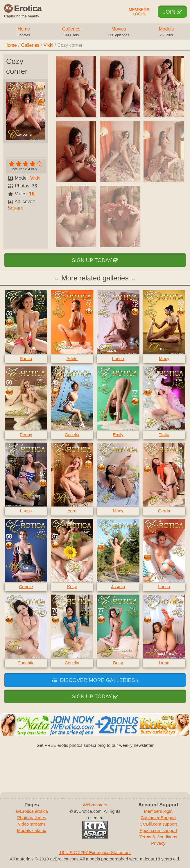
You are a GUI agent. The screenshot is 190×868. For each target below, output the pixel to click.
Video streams (32, 824)
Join (172, 12)
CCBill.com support (158, 824)
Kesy (72, 587)
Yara (72, 511)
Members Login (139, 12)
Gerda (164, 511)
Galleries (71, 32)
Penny (26, 435)
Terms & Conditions (158, 837)
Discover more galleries (95, 680)
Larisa (118, 358)
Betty (118, 663)
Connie (26, 587)
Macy (164, 358)
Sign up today (95, 260)
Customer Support (158, 818)
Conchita (26, 663)
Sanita (26, 358)
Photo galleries (32, 818)
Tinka (164, 435)
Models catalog (32, 830)
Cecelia (72, 435)
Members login (158, 811)
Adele (72, 358)
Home (24, 32)
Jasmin (118, 587)
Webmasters (95, 805)
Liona (164, 663)
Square (16, 208)
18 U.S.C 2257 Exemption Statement (95, 852)
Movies (119, 32)
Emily (118, 435)
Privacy (158, 843)
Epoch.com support (158, 830)
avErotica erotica (32, 811)
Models (166, 32)
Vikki (49, 45)
